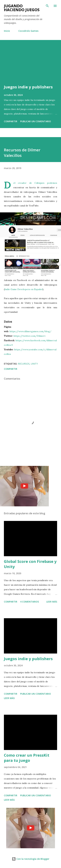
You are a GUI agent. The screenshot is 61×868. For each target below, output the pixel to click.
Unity (34, 364)
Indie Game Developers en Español (24, 289)
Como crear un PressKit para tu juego (27, 758)
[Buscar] (47, 6)
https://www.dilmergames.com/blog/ (30, 331)
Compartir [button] (11, 121)
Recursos (24, 364)
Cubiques (39, 183)
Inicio (7, 31)
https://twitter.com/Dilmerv (30, 336)
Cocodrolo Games (28, 31)
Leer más (52, 602)
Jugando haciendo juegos (22, 8)
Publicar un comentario (36, 121)
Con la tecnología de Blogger (31, 859)
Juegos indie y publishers (28, 87)
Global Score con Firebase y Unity (30, 564)
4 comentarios (30, 602)
